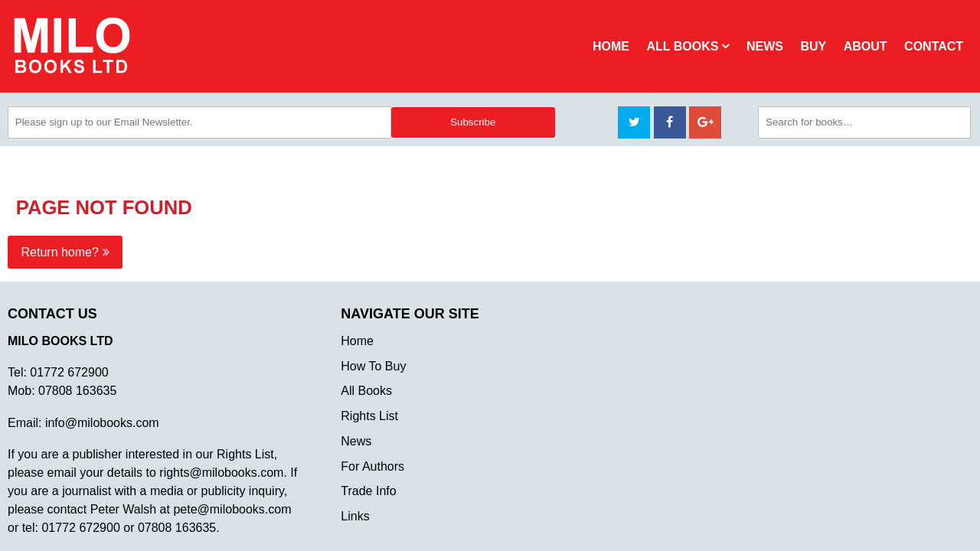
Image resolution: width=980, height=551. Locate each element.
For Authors (372, 466)
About (866, 46)
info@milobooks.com (102, 423)
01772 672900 (69, 372)
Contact (934, 46)
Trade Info (368, 491)
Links (355, 516)
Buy (813, 46)
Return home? (60, 252)
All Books (682, 46)
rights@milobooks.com (221, 473)
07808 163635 (77, 391)
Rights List (369, 416)
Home (611, 46)
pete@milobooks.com (232, 509)
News (765, 46)
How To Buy (373, 366)
